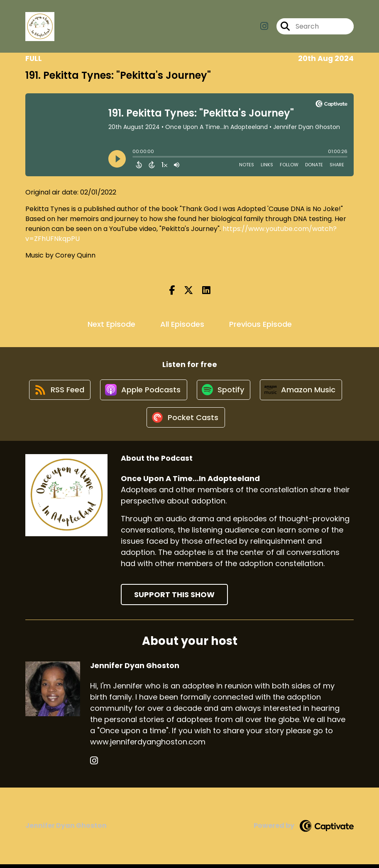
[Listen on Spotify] (224, 391)
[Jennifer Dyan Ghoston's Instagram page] (94, 765)
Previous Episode (260, 324)
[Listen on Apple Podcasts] (143, 391)
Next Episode (111, 324)
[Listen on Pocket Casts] (185, 421)
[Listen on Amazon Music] (303, 391)
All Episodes (182, 324)
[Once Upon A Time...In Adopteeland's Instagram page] (264, 27)
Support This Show (174, 599)
